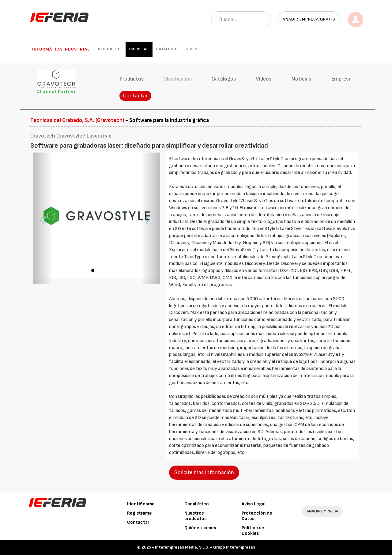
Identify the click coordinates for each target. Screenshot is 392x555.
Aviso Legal (254, 504)
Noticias (301, 79)
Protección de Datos (257, 516)
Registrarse (139, 513)
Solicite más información (204, 472)
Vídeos (193, 49)
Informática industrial (61, 49)
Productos (110, 49)
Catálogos (168, 49)
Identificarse (141, 504)
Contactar (135, 96)
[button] (43, 218)
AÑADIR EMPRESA (322, 511)
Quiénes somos (200, 528)
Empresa (341, 79)
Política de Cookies (253, 531)
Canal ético (197, 504)
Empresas (139, 49)
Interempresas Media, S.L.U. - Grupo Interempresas (205, 547)
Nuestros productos (195, 516)
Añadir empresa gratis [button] (309, 19)
